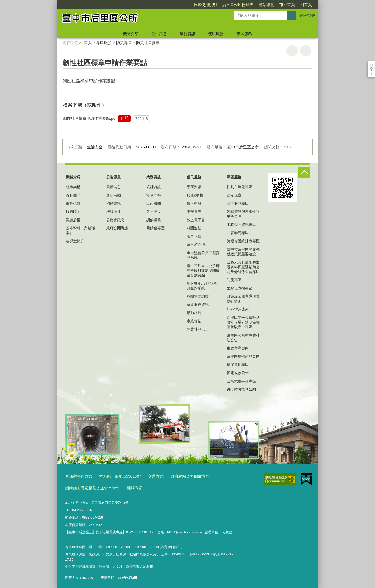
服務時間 (73, 212)
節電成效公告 (238, 373)
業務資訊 (187, 34)
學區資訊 (194, 187)
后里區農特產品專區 (243, 356)
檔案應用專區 (238, 365)
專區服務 (244, 34)
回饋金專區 (155, 228)
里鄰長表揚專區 (240, 288)
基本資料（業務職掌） (80, 230)
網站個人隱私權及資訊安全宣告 (89, 487)
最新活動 (114, 195)
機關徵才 (114, 212)
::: (55, 2)
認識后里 (73, 220)
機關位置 (126, 487)
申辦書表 (194, 212)
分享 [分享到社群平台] (371, 65)
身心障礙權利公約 (241, 389)
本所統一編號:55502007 (114, 476)
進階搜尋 (307, 15)
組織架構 (73, 187)
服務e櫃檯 (195, 195)
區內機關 (154, 204)
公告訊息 (159, 34)
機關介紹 (131, 34)
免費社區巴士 (198, 329)
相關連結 (194, 228)
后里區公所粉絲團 (208, 5)
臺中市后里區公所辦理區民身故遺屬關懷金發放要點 (203, 270)
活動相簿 (194, 313)
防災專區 (124, 43)
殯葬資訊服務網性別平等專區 (243, 214)
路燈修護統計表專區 (243, 241)
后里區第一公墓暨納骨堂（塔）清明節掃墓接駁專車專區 (243, 322)
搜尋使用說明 (175, 5)
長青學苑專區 (238, 233)
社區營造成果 (238, 309)
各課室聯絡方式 (77, 476)
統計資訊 (154, 187)
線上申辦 (194, 204)
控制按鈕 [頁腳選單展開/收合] (304, 173)
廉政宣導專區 (238, 348)
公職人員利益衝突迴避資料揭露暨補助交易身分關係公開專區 (243, 267)
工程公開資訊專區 (241, 225)
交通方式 (146, 476)
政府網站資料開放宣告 (176, 476)
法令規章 (234, 195)
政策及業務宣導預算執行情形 (243, 299)
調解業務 (154, 220)
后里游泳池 (196, 244)
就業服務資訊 (198, 305)
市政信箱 (73, 204)
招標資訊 (114, 204)
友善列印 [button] (292, 51)
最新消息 (114, 187)
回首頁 (276, 5)
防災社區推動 (148, 43)
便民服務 (216, 34)
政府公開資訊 (117, 228)
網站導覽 (236, 5)
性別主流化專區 (240, 187)
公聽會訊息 (115, 220)
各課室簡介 (75, 241)
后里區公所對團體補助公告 (243, 338)
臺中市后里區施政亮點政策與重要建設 (243, 252)
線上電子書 (196, 220)
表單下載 (194, 236)
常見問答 (154, 195)
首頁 (88, 43)
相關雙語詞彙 (198, 296)
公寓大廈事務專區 (241, 381)
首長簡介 (73, 195)
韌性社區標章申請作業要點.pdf (90, 118)
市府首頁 (257, 5)
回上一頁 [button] (306, 51)
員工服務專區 (238, 204)
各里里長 (154, 212)
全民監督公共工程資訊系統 (203, 255)
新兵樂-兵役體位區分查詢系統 (202, 286)
